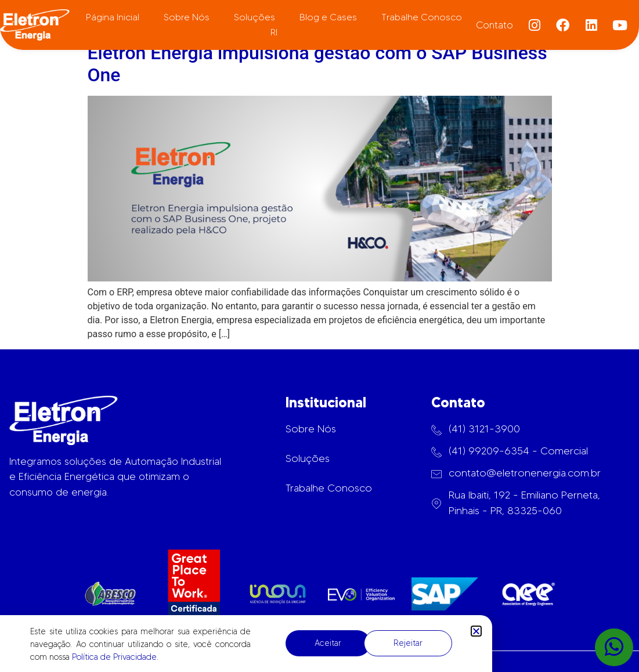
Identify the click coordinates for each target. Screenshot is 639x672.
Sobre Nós (187, 17)
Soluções (254, 17)
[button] (476, 631)
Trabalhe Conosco (422, 17)
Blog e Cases (328, 17)
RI (274, 32)
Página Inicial (113, 17)
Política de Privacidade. (115, 657)
